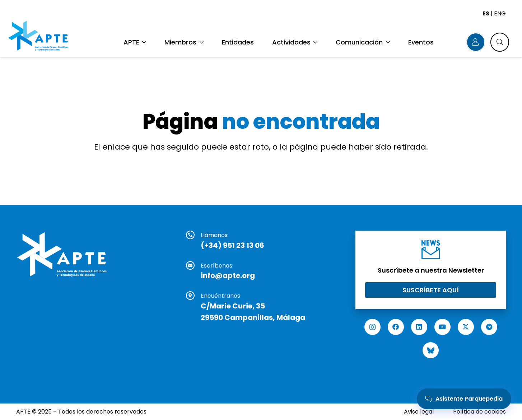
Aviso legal (419, 412)
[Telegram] (489, 327)
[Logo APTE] (41, 37)
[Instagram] (372, 327)
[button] (144, 42)
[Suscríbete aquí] (431, 290)
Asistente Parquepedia (464, 399)
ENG (500, 13)
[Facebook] (396, 327)
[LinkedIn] (419, 327)
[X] (466, 327)
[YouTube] (442, 327)
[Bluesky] (431, 350)
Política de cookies (479, 412)
